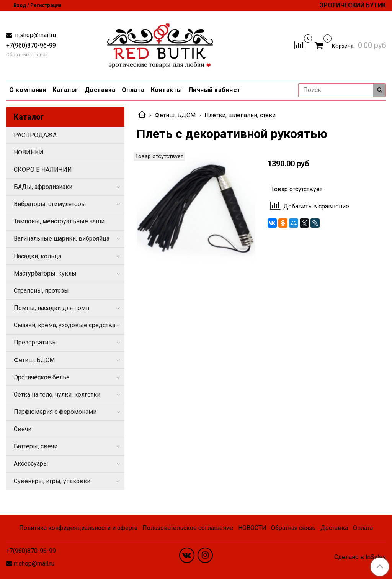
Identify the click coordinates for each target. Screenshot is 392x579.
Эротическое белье (42, 377)
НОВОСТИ (252, 528)
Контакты (167, 90)
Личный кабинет (215, 90)
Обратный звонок (27, 55)
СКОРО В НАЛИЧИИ (43, 170)
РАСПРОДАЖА (35, 135)
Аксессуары (31, 463)
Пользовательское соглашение (188, 528)
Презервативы (35, 342)
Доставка (100, 90)
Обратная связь (293, 528)
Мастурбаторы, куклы (45, 273)
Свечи (23, 429)
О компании (28, 90)
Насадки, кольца (38, 256)
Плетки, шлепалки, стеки (240, 115)
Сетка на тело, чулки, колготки (57, 394)
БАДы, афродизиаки (43, 187)
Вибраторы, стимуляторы (50, 204)
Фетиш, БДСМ (175, 115)
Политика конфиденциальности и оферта (78, 528)
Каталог (65, 90)
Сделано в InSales (360, 557)
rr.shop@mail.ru (35, 35)
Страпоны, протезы (41, 291)
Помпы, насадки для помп (51, 308)
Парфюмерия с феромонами (55, 412)
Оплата (133, 90)
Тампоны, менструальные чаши (59, 221)
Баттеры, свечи (36, 446)
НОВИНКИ (29, 152)
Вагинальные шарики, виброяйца (62, 239)
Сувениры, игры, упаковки (52, 481)
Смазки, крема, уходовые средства (65, 325)
